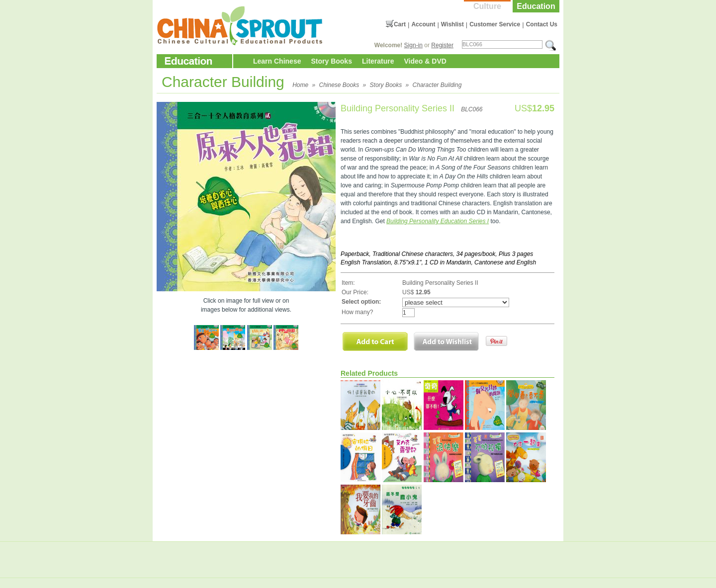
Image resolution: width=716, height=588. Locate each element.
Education (536, 6)
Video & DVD (425, 61)
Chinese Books (339, 85)
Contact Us (542, 24)
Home (300, 85)
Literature (378, 61)
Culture (487, 6)
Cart (400, 24)
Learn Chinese (277, 61)
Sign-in (413, 45)
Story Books (331, 61)
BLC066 (472, 109)
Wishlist (452, 24)
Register (442, 45)
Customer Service (495, 24)
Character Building (437, 85)
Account (423, 24)
